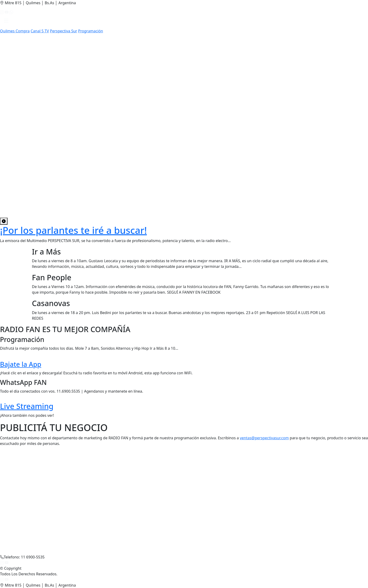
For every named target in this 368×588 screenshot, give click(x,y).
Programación (91, 31)
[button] (6, 22)
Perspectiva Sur (64, 31)
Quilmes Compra (15, 31)
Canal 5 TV (40, 31)
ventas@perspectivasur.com (264, 438)
